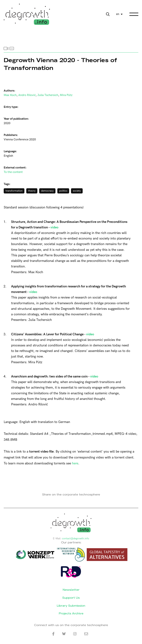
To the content (13, 172)
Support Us (71, 598)
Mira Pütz (66, 95)
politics (63, 191)
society (77, 191)
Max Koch (10, 95)
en (118, 14)
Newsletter (71, 590)
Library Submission (71, 606)
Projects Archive (71, 613)
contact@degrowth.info (76, 538)
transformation (14, 191)
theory (32, 191)
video (54, 227)
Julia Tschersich (48, 95)
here (75, 463)
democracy (47, 191)
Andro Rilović (27, 95)
